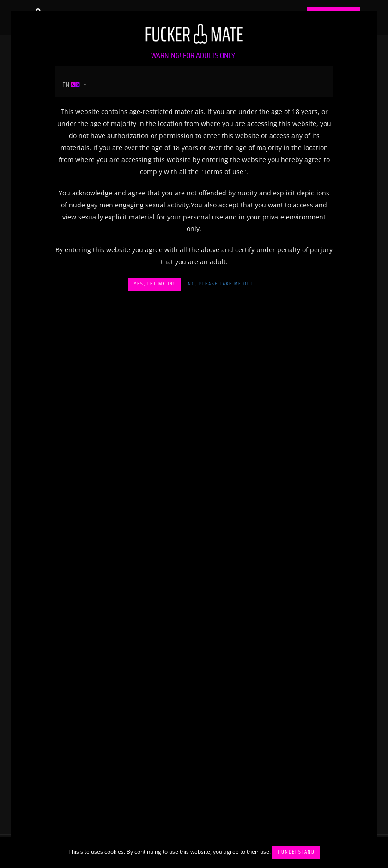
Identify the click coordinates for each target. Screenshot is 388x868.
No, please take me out (221, 284)
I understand (296, 852)
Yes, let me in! (155, 284)
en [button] (71, 85)
